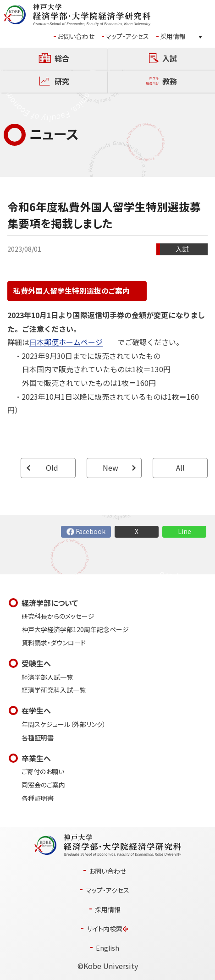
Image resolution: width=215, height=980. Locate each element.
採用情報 (173, 36)
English (107, 948)
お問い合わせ (76, 36)
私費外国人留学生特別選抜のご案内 (72, 291)
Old (52, 468)
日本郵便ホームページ (66, 342)
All (180, 468)
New (110, 468)
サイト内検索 (105, 929)
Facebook (91, 531)
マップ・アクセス (127, 36)
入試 (182, 249)
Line (185, 531)
